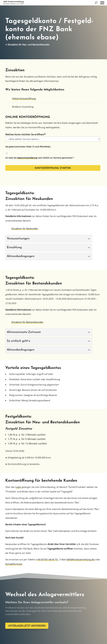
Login (18, 487)
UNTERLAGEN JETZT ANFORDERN (27, 626)
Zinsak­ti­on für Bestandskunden (27, 322)
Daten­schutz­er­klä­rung (27, 158)
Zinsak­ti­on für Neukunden (25, 229)
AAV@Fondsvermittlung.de (80, 560)
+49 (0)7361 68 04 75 (47, 560)
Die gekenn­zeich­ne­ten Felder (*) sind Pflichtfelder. (28, 147)
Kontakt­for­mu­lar (14, 564)
